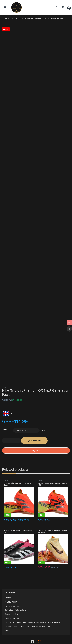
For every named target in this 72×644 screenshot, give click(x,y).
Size (5, 430)
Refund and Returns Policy (16, 610)
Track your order (12, 618)
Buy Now (36, 450)
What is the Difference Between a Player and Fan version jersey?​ (32, 622)
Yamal (7, 631)
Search (57, 7)
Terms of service (12, 606)
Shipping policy (11, 614)
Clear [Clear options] (43, 431)
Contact (8, 598)
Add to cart (36, 441)
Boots (15, 19)
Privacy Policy (11, 602)
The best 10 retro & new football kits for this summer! (27, 626)
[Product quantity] (11, 440)
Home (5, 19)
